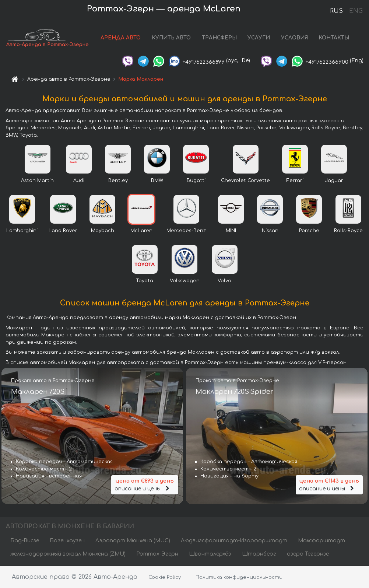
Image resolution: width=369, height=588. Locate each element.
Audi (79, 181)
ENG (356, 11)
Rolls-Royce (348, 231)
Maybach (103, 231)
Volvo (224, 281)
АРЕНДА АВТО (121, 38)
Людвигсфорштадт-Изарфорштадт (234, 541)
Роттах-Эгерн (157, 554)
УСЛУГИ (259, 38)
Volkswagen (185, 281)
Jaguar (334, 181)
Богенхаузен (67, 541)
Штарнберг (259, 554)
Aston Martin (37, 181)
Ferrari (295, 181)
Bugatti (196, 181)
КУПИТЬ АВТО (171, 38)
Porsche (309, 231)
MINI (231, 231)
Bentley (118, 181)
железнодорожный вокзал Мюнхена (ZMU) (68, 554)
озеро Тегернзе (308, 554)
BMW (157, 181)
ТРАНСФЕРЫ (219, 38)
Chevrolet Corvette (245, 181)
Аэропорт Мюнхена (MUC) (133, 541)
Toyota (145, 281)
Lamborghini (22, 231)
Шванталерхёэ (210, 554)
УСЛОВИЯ (294, 38)
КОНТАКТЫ (334, 38)
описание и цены (145, 484)
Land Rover (63, 231)
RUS (336, 11)
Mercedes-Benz (186, 231)
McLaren (141, 231)
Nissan (270, 231)
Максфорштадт (321, 541)
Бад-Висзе (25, 541)
